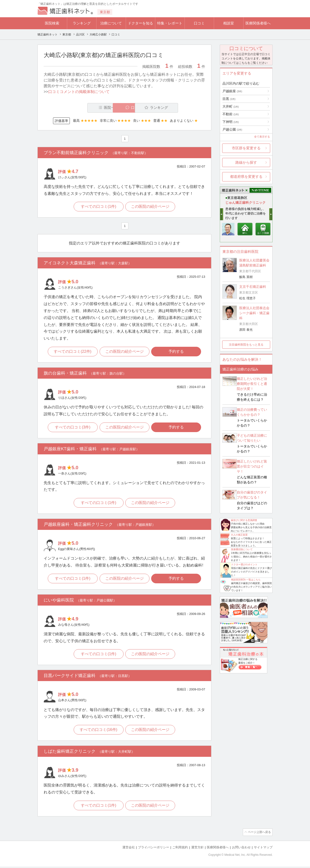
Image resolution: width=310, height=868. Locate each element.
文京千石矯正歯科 (253, 287)
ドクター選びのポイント (244, 564)
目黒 (229, 99)
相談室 (229, 23)
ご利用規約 (180, 849)
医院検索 (52, 23)
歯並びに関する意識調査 (244, 520)
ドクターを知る (140, 23)
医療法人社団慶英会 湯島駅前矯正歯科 (254, 263)
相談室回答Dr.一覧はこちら (246, 580)
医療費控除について (242, 549)
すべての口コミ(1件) (98, 207)
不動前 (231, 114)
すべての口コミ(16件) (98, 732)
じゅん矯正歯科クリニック (245, 203)
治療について (111, 23)
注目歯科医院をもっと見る (246, 345)
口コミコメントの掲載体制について (79, 92)
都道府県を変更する (246, 176)
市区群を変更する (246, 148)
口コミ (199, 23)
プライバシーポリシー (154, 849)
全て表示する (262, 137)
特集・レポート (170, 23)
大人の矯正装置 (239, 535)
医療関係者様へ (258, 23)
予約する (177, 352)
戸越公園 (232, 129)
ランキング (82, 23)
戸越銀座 (232, 91)
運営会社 (129, 849)
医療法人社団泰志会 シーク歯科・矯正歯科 (254, 313)
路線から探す (246, 162)
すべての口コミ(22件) (72, 352)
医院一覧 (77, 108)
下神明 (231, 122)
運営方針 (197, 849)
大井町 (231, 106)
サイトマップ (263, 849)
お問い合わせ (241, 849)
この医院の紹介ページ (151, 207)
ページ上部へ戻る (259, 834)
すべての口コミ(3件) (72, 428)
